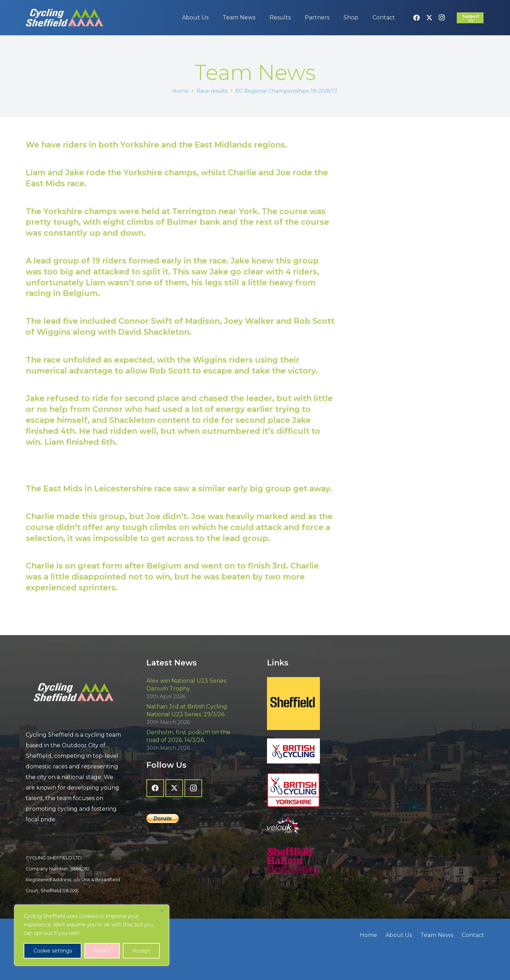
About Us (399, 935)
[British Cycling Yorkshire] (315, 790)
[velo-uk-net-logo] (315, 826)
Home (368, 935)
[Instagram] (442, 18)
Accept (141, 951)
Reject (102, 951)
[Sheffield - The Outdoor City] (315, 704)
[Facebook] (417, 18)
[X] (429, 18)
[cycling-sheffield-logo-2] (65, 18)
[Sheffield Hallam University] (315, 862)
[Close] (162, 911)
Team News (437, 935)
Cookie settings (53, 951)
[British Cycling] (315, 751)
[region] (92, 935)
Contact (473, 935)
